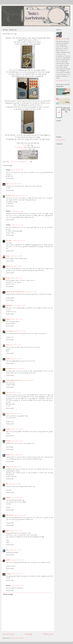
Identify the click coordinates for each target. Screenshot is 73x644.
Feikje (8, 359)
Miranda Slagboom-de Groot (13, 381)
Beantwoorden (10, 179)
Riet (7, 484)
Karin (7, 184)
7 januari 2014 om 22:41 (16, 266)
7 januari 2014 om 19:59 (17, 170)
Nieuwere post (8, 634)
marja (8, 256)
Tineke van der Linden (64, 39)
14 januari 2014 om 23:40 (17, 586)
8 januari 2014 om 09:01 (19, 331)
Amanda (8, 441)
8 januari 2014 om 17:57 (15, 467)
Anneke (8, 278)
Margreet (8, 319)
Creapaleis (25, 149)
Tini (7, 393)
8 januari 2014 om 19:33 (14, 484)
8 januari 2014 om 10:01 (16, 359)
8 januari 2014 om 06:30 (31, 292)
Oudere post (48, 634)
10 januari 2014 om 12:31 (15, 550)
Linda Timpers (10, 515)
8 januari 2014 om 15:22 (17, 441)
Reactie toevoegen (8, 594)
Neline (8, 345)
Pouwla (8, 574)
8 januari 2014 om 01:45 (16, 278)
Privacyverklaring (60, 140)
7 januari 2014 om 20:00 (15, 184)
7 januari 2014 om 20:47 (17, 225)
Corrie (8, 414)
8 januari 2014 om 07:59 (19, 306)
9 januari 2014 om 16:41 (17, 498)
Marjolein (8, 498)
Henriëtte (8, 560)
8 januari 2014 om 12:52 (27, 381)
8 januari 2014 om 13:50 (14, 393)
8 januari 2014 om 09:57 (16, 345)
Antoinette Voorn (10, 196)
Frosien (8, 429)
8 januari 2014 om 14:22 (17, 429)
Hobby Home (20, 147)
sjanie (8, 531)
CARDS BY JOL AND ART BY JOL (15, 292)
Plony (8, 467)
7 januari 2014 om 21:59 (16, 256)
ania (7, 550)
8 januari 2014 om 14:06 (16, 414)
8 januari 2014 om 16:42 (16, 455)
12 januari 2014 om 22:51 (17, 574)
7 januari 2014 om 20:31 (21, 196)
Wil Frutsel (9, 369)
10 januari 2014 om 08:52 (16, 531)
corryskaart (9, 306)
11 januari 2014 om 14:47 (17, 560)
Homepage (29, 634)
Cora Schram (10, 331)
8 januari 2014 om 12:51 (18, 369)
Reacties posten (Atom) (17, 638)
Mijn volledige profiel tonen (63, 81)
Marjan (8, 455)
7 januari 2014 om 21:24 (19, 241)
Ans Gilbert (9, 241)
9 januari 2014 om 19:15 (20, 515)
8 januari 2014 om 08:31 (17, 319)
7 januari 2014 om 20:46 (17, 211)
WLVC (25, 145)
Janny (8, 266)
